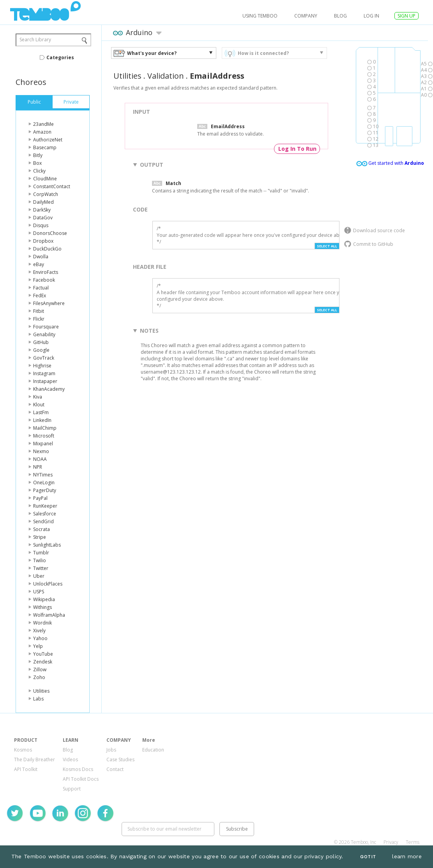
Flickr (39, 319)
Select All (327, 246)
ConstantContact (52, 186)
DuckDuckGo (47, 249)
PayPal (40, 498)
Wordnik (42, 623)
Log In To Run (297, 149)
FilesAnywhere (49, 303)
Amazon (42, 132)
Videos (70, 759)
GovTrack (44, 358)
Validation (166, 76)
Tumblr (41, 553)
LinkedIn (42, 420)
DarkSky (42, 210)
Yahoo (40, 638)
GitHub (41, 342)
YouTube (43, 654)
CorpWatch (46, 194)
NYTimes (43, 475)
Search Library (35, 40)
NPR (38, 467)
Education (153, 750)
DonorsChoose (50, 233)
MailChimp (45, 428)
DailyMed (43, 202)
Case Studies (120, 759)
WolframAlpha (49, 615)
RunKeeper (45, 506)
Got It (368, 857)
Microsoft (44, 436)
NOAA (40, 459)
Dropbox (43, 241)
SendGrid (43, 521)
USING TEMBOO (260, 16)
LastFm (41, 412)
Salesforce (45, 514)
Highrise (42, 366)
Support (72, 789)
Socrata (42, 529)
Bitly (38, 155)
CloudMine (45, 179)
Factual (41, 288)
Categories (60, 57)
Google (41, 350)
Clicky (39, 171)
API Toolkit (26, 769)
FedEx (40, 296)
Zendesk (43, 662)
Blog (340, 16)
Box (37, 163)
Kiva (38, 397)
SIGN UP (406, 16)
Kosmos (23, 750)
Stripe (40, 537)
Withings (42, 607)
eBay (39, 264)
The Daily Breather (34, 759)
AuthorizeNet (48, 140)
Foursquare (46, 327)
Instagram (44, 373)
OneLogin (44, 483)
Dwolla (41, 257)
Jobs (111, 750)
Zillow (40, 670)
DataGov (43, 218)
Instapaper (45, 381)
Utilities (41, 691)
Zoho (39, 677)
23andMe (43, 124)
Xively (39, 631)
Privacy (391, 842)
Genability (44, 334)
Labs (38, 699)
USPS (39, 592)
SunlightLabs (47, 545)
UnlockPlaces (48, 584)
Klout (39, 405)
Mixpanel (43, 444)
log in (371, 16)
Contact (115, 769)
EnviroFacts (46, 272)
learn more (407, 856)
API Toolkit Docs (81, 779)
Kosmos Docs (78, 769)
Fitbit (39, 311)
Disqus (41, 225)
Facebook (44, 280)
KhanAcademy (49, 389)
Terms (413, 842)
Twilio (40, 560)
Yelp (38, 646)
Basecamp (45, 147)
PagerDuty (45, 490)
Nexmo (41, 451)
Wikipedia (44, 599)
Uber (39, 576)
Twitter (41, 568)
